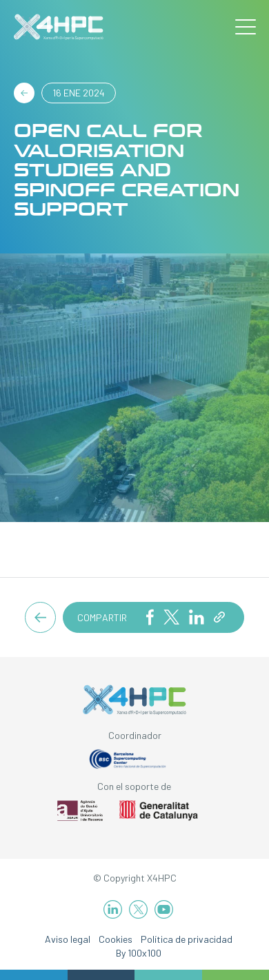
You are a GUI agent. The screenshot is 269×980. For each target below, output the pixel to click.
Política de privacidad (187, 939)
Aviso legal (68, 939)
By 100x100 (139, 953)
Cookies (116, 939)
